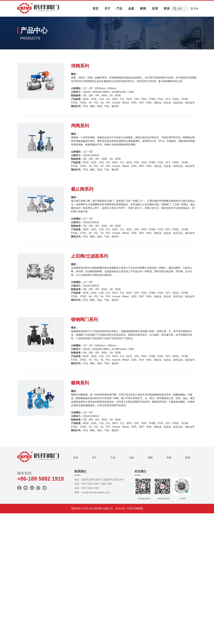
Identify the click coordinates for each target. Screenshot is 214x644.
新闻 (143, 8)
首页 (96, 8)
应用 (155, 8)
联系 (167, 8)
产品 (119, 8)
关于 (107, 8)
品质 (131, 8)
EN (194, 9)
